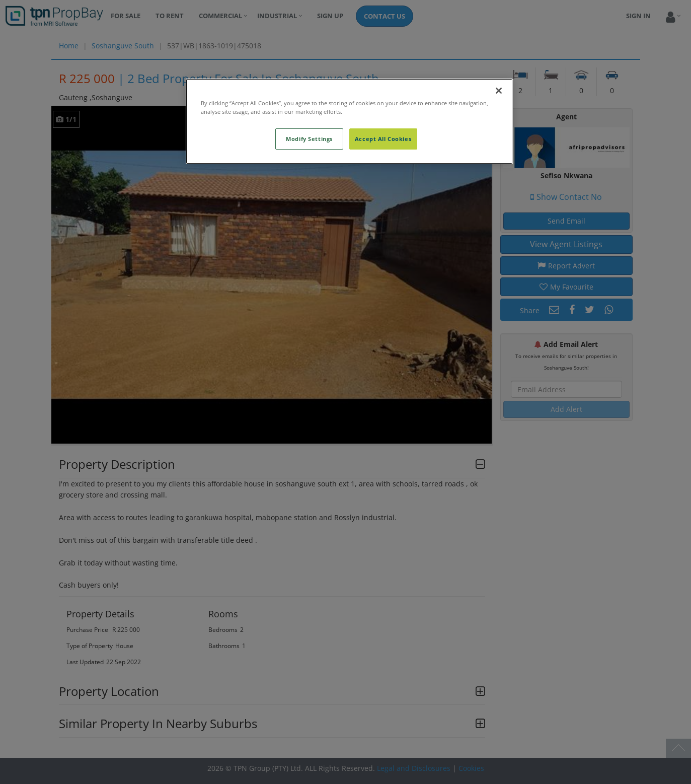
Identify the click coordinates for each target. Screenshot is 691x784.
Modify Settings (309, 139)
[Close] (499, 91)
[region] (349, 121)
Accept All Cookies (383, 139)
